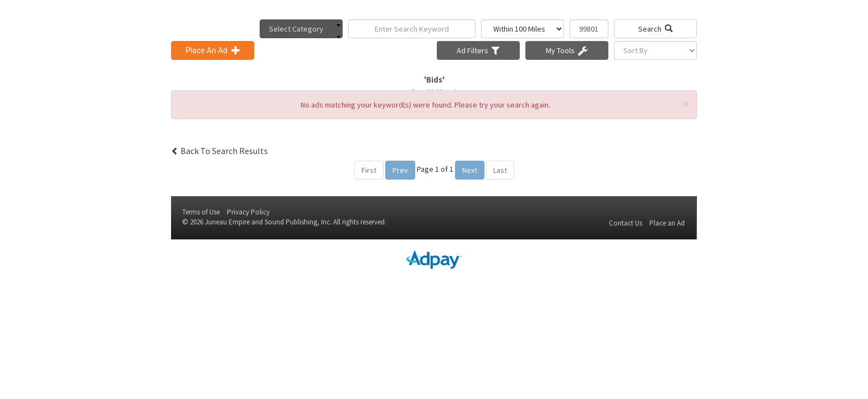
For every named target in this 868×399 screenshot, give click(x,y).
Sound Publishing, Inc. (298, 222)
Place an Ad (667, 223)
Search (655, 29)
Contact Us (626, 223)
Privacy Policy (248, 212)
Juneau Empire (227, 222)
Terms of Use (201, 212)
